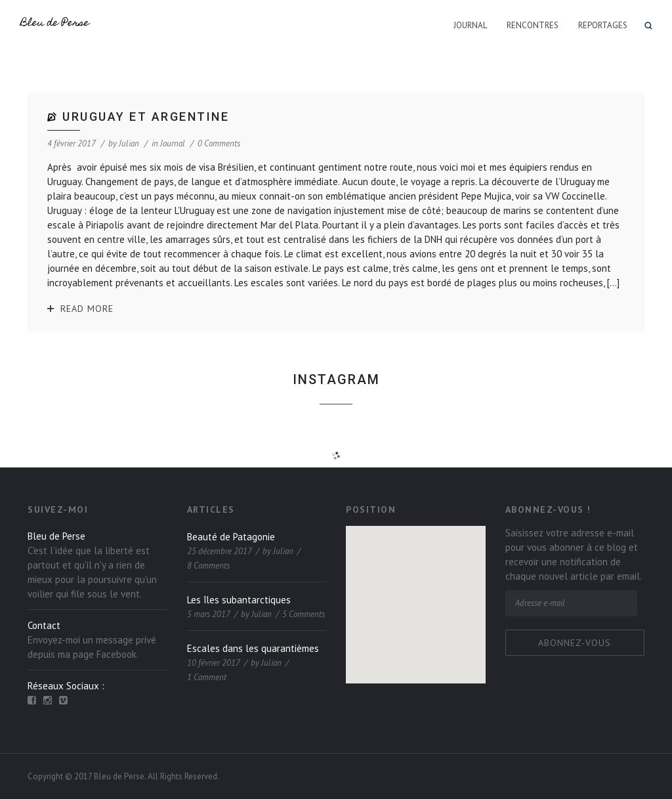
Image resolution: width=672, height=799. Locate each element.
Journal (470, 25)
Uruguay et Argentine (146, 117)
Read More (87, 309)
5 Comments (304, 614)
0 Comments (219, 143)
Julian (129, 143)
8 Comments (208, 566)
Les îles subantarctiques (239, 600)
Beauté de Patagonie (231, 537)
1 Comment (207, 677)
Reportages (603, 25)
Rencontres (533, 25)
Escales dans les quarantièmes (253, 648)
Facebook (116, 654)
